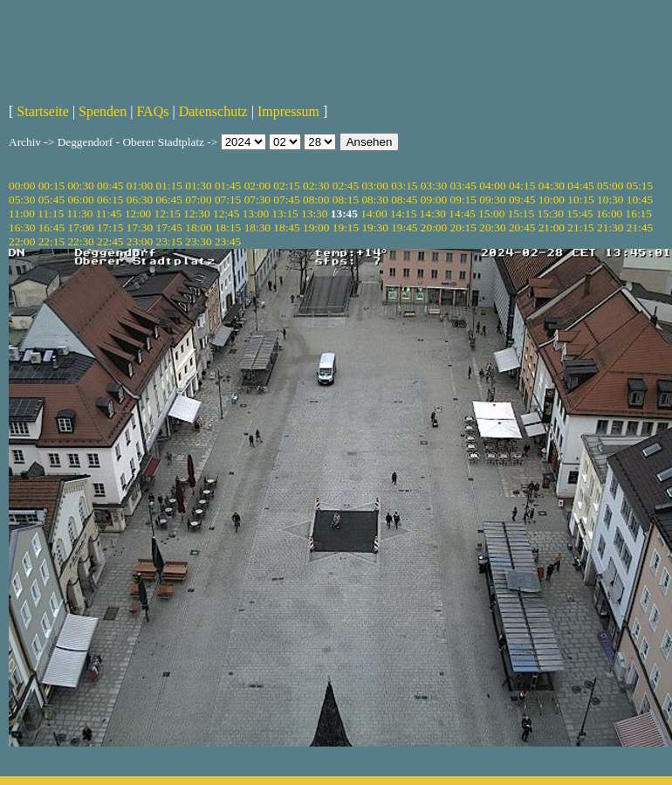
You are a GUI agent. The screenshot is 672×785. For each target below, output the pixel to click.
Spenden (103, 111)
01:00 (140, 186)
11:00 (22, 213)
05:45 (51, 200)
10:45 (640, 200)
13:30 (314, 213)
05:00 (610, 186)
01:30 (198, 186)
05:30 (22, 200)
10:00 (552, 200)
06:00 (80, 200)
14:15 (403, 213)
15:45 (579, 213)
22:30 (80, 241)
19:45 (404, 227)
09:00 (434, 200)
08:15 (346, 200)
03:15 (404, 186)
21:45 (640, 227)
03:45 (463, 186)
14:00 (374, 213)
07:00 (198, 200)
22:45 (110, 241)
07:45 (286, 200)
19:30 (374, 227)
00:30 (80, 186)
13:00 (256, 213)
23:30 (198, 241)
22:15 (51, 241)
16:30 (22, 227)
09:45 (522, 200)
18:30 (257, 227)
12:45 (226, 213)
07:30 (257, 200)
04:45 (580, 186)
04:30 (552, 186)
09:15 (463, 200)
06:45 (169, 200)
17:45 (169, 227)
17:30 (140, 227)
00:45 (110, 186)
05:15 (640, 186)
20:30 (492, 227)
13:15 (285, 213)
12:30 (196, 213)
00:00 (22, 186)
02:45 (346, 186)
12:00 (138, 213)
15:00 (491, 213)
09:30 (492, 200)
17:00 (80, 227)
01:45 (228, 186)
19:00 (316, 227)
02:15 (286, 186)
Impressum (288, 111)
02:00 (257, 186)
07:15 (228, 200)
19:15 (346, 227)
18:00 (198, 227)
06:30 (140, 200)
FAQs (152, 111)
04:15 (522, 186)
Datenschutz (213, 111)
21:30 (610, 227)
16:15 (639, 213)
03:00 (374, 186)
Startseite (43, 111)
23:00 (140, 241)
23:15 (169, 241)
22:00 (22, 241)
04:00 (492, 186)
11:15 (51, 213)
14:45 (462, 213)
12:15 (168, 213)
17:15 (110, 227)
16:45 (51, 227)
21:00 (552, 227)
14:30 (433, 213)
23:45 (228, 241)
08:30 (374, 200)
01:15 (169, 186)
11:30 (79, 213)
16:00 (609, 213)
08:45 (404, 200)
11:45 (109, 213)
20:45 (522, 227)
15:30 (550, 213)
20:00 (434, 227)
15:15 (521, 213)
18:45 (286, 227)
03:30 (434, 186)
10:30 (610, 200)
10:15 (580, 200)
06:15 (110, 200)
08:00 (316, 200)
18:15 (228, 227)
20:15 (463, 227)
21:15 (580, 227)
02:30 (316, 186)
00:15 (51, 186)
